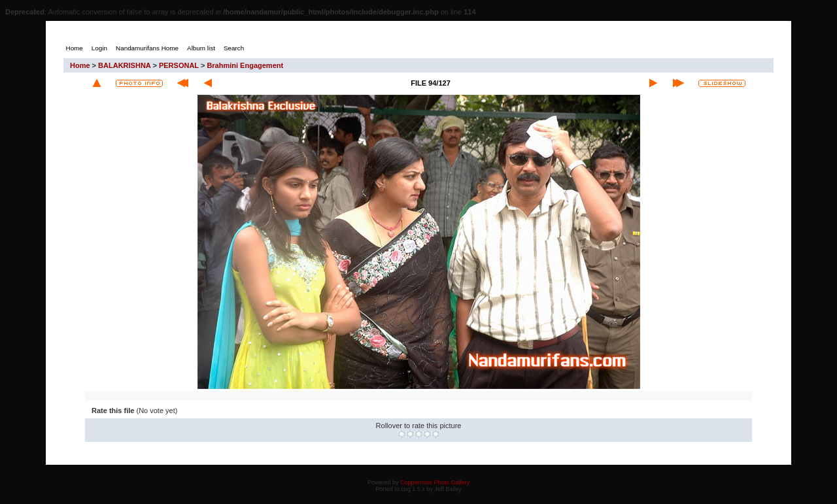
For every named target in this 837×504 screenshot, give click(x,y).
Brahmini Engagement (245, 65)
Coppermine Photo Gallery (435, 482)
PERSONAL (179, 65)
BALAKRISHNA (124, 65)
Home (80, 65)
